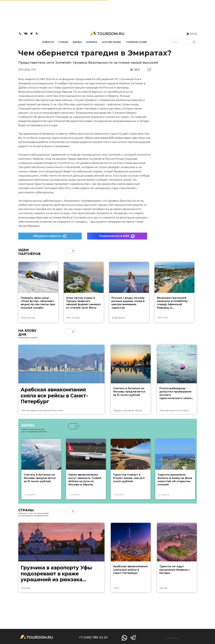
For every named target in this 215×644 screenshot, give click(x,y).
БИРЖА (77, 42)
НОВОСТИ (48, 42)
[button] (73, 251)
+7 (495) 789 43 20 (93, 637)
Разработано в (173, 638)
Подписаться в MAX (117, 236)
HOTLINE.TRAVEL (112, 42)
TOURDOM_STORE (136, 42)
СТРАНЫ (63, 42)
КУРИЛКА (92, 42)
